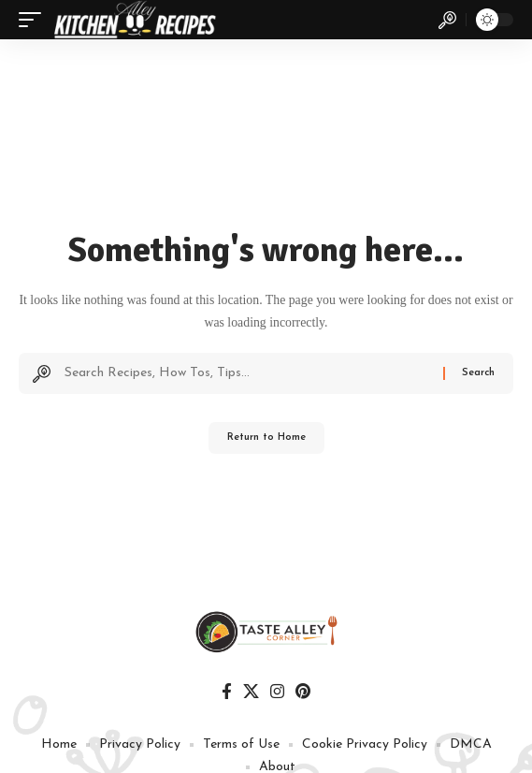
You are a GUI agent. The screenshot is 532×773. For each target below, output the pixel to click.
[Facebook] (227, 692)
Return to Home (266, 438)
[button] (35, 20)
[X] (251, 692)
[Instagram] (277, 692)
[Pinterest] (303, 692)
